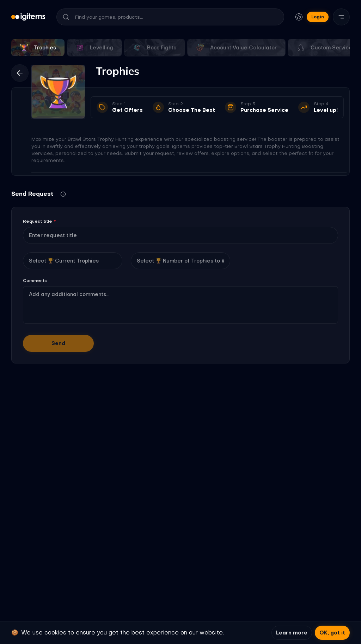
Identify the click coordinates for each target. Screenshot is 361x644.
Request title (39, 221)
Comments (35, 281)
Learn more (292, 633)
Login (318, 17)
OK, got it (332, 633)
